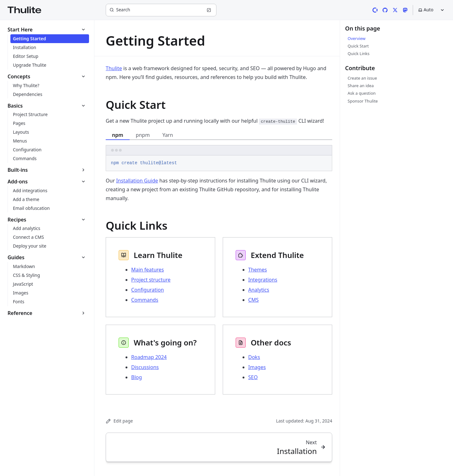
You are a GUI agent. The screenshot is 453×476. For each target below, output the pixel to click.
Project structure (151, 280)
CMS (253, 300)
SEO (253, 377)
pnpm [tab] (143, 135)
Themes (257, 270)
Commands (145, 300)
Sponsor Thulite (363, 101)
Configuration (148, 290)
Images (257, 367)
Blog (137, 377)
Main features (148, 270)
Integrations (263, 280)
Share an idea (361, 86)
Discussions (145, 367)
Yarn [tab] (168, 135)
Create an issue (362, 78)
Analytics (259, 290)
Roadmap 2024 (149, 357)
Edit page (119, 421)
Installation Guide (137, 181)
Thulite (114, 68)
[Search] (161, 10)
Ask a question (362, 93)
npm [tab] (118, 135)
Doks (254, 357)
